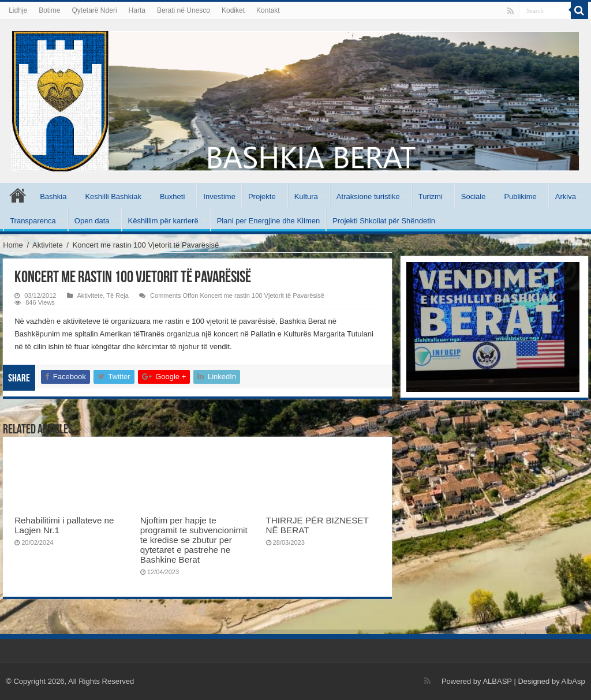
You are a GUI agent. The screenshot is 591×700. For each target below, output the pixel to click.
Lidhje (18, 10)
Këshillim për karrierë (163, 221)
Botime (49, 10)
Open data (92, 221)
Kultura (306, 196)
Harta (137, 10)
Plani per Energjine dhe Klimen (269, 221)
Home (13, 245)
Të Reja (117, 295)
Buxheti (172, 196)
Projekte (262, 196)
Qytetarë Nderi (95, 10)
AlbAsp (573, 681)
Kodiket (233, 10)
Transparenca (33, 221)
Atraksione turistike (368, 196)
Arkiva (566, 196)
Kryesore (18, 195)
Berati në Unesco (184, 10)
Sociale (474, 196)
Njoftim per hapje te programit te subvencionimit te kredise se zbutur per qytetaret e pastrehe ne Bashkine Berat (194, 540)
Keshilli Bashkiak (113, 196)
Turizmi (431, 196)
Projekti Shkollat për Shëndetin (384, 221)
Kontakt (268, 10)
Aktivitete (48, 245)
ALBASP (497, 681)
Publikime (520, 196)
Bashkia (53, 196)
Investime (219, 196)
